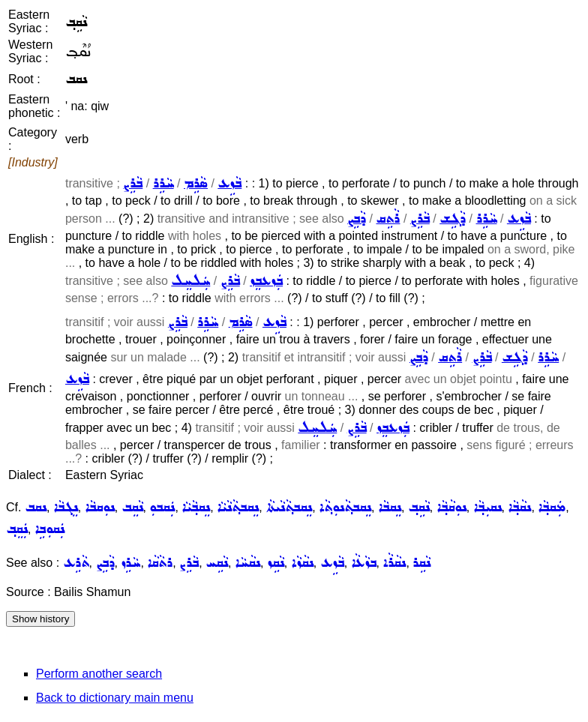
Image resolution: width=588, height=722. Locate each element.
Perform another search (99, 674)
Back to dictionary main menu (115, 698)
